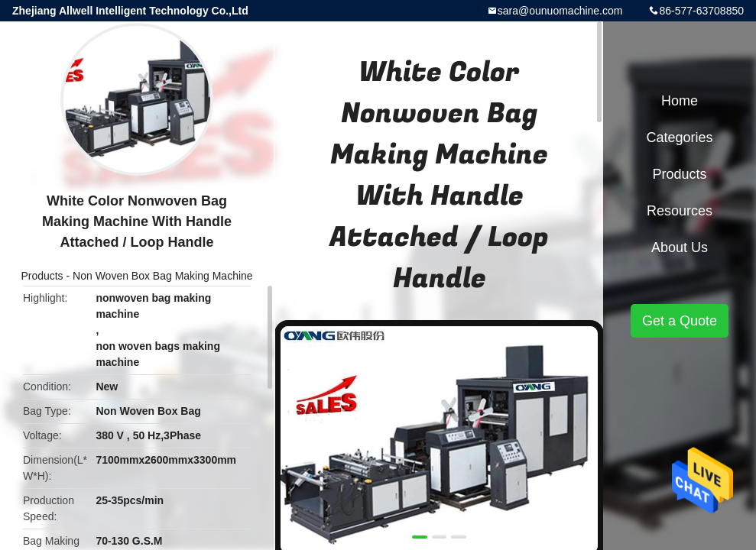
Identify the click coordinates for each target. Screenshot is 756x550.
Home (680, 101)
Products (42, 276)
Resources (680, 211)
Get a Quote (680, 321)
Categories (679, 137)
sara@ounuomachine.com (560, 11)
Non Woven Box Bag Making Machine (163, 276)
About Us (680, 247)
